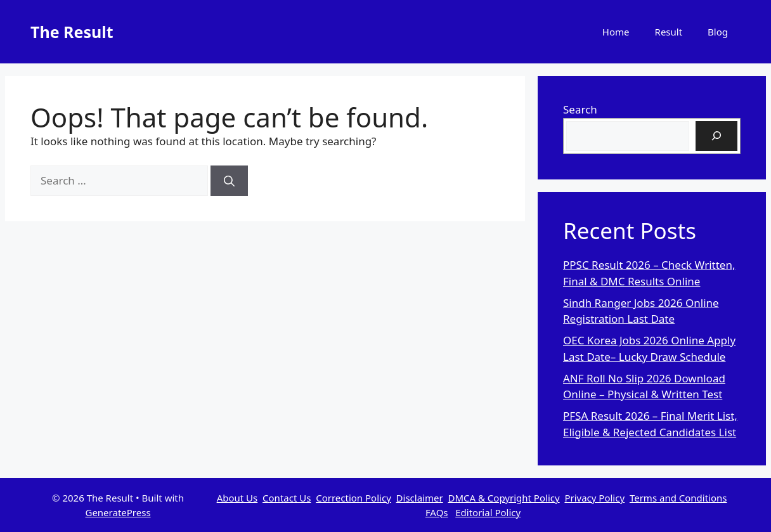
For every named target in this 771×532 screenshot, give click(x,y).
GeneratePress (118, 512)
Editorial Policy (488, 512)
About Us (237, 498)
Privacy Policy (594, 498)
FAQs (437, 512)
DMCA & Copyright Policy (503, 498)
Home (616, 32)
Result (669, 32)
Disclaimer (420, 498)
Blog (718, 32)
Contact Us (287, 498)
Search (580, 109)
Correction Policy (353, 498)
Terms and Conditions (678, 498)
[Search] (229, 181)
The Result (72, 32)
